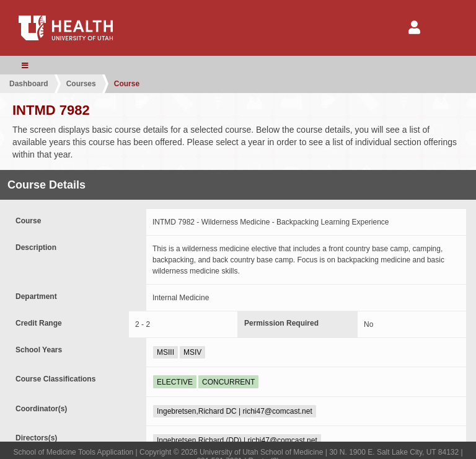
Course (127, 84)
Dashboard (29, 84)
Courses (81, 84)
